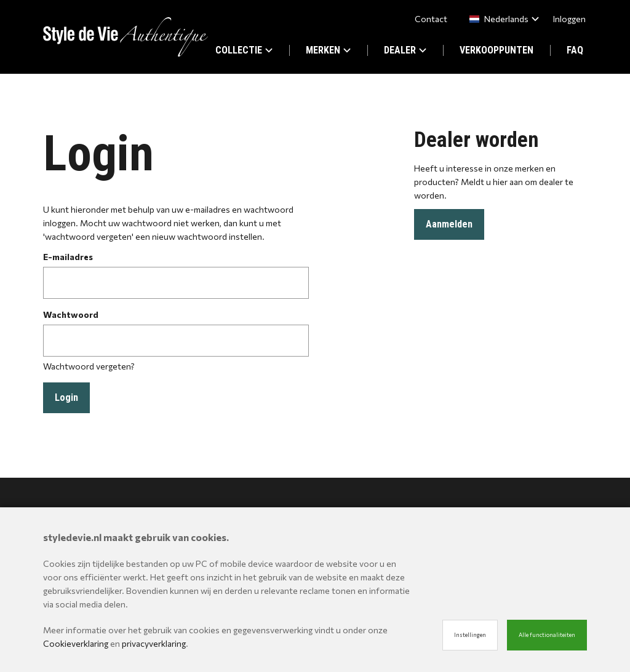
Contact (431, 19)
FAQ (575, 50)
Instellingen (470, 635)
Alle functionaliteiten (547, 635)
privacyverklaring (154, 643)
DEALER (405, 50)
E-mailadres (68, 257)
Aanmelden (449, 224)
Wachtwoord (71, 314)
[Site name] (126, 37)
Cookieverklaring (76, 643)
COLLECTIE (244, 50)
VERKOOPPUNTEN (496, 50)
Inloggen (569, 19)
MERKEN (328, 50)
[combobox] (502, 19)
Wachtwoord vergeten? (89, 366)
